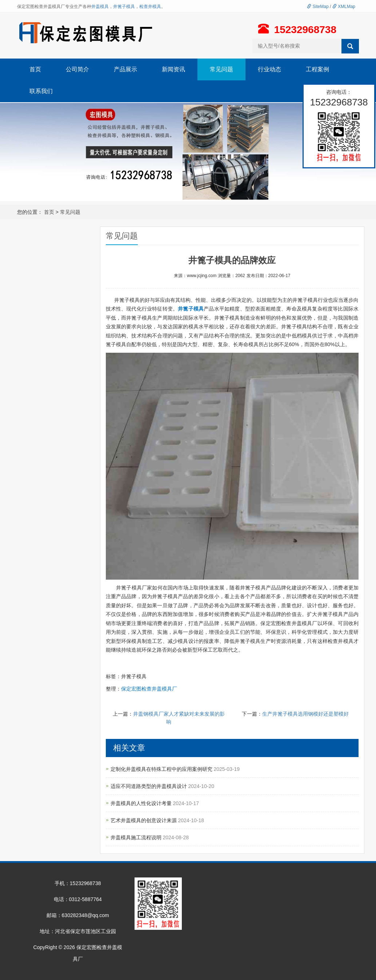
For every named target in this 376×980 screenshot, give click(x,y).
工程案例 (317, 69)
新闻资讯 (173, 69)
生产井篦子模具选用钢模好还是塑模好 (305, 714)
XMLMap (344, 7)
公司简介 (77, 69)
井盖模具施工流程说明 (137, 837)
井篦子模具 (124, 7)
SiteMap (318, 7)
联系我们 (41, 91)
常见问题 (221, 69)
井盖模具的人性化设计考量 (142, 803)
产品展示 (125, 69)
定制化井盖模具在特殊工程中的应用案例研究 (162, 769)
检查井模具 (150, 7)
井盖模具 (100, 7)
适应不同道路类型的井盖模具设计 (149, 786)
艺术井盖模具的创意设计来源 (144, 820)
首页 (35, 69)
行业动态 (269, 69)
